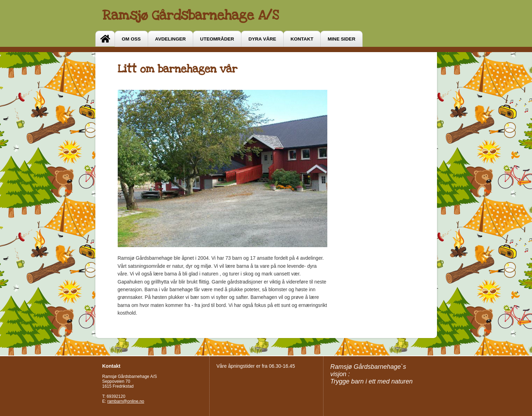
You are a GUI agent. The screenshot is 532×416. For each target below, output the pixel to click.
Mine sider (341, 39)
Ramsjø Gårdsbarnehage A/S (191, 15)
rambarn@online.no (126, 401)
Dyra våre (262, 39)
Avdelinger (170, 39)
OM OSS (131, 39)
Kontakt (302, 39)
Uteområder (217, 39)
